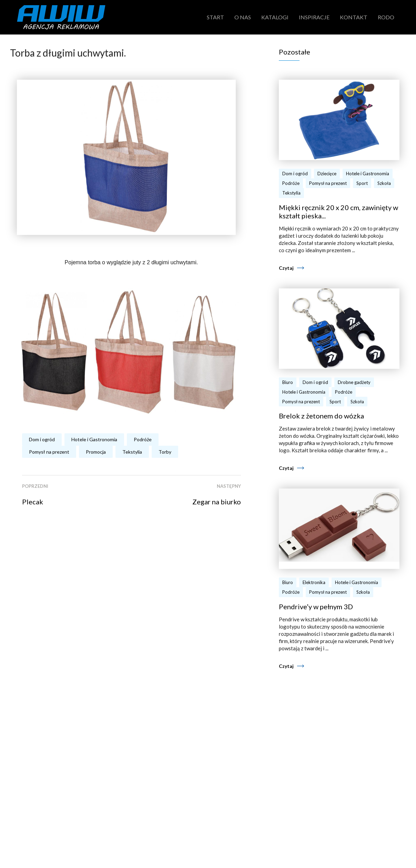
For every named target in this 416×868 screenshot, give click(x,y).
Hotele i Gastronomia (94, 439)
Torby (165, 452)
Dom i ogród (42, 439)
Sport (362, 183)
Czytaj (286, 268)
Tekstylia (132, 452)
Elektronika (314, 582)
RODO (386, 17)
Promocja (96, 452)
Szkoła (384, 183)
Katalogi (275, 17)
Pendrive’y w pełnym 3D (316, 606)
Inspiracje (314, 17)
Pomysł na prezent (49, 452)
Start (215, 17)
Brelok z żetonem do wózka (321, 416)
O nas (243, 17)
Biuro (288, 382)
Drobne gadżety (354, 382)
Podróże (143, 439)
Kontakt (354, 17)
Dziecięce (327, 174)
